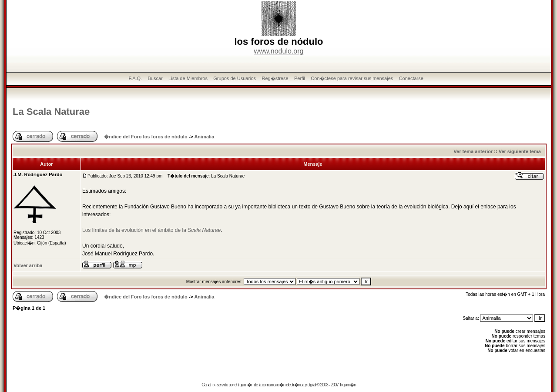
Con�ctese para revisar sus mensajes (352, 78)
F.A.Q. (136, 78)
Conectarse (411, 78)
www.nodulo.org (279, 51)
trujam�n (245, 385)
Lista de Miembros (188, 78)
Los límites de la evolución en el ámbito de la (151, 230)
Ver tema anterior (473, 151)
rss (214, 385)
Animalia (204, 137)
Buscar (155, 78)
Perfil (300, 78)
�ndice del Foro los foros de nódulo (146, 137)
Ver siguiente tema (520, 151)
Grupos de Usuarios (235, 78)
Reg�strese (275, 78)
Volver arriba (28, 265)
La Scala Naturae (51, 112)
